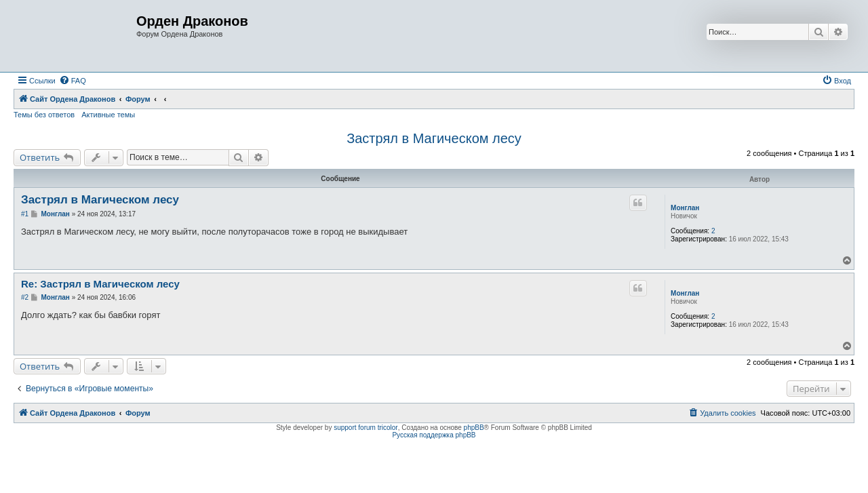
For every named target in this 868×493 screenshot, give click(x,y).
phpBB (474, 428)
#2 (25, 297)
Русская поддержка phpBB (434, 435)
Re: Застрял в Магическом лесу (100, 284)
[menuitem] (73, 81)
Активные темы (108, 115)
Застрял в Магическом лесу (434, 138)
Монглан (685, 208)
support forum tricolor (366, 428)
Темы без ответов (44, 115)
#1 (25, 214)
